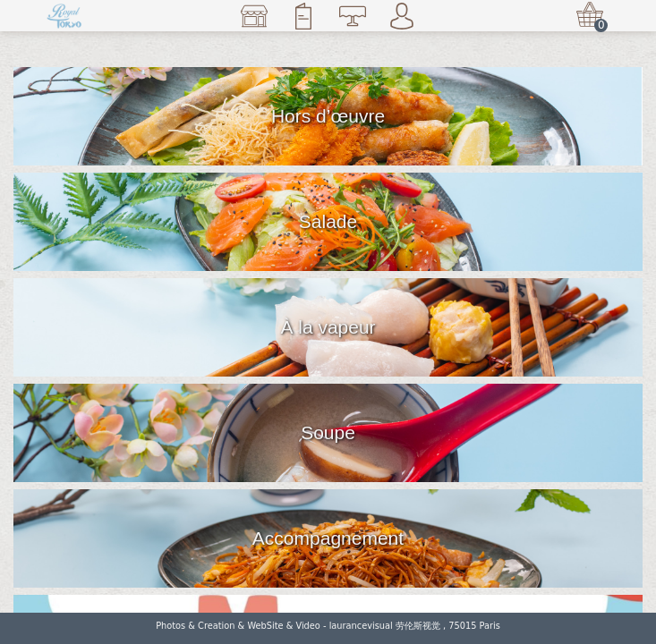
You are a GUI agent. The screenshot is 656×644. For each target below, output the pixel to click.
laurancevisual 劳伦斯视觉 (385, 626)
